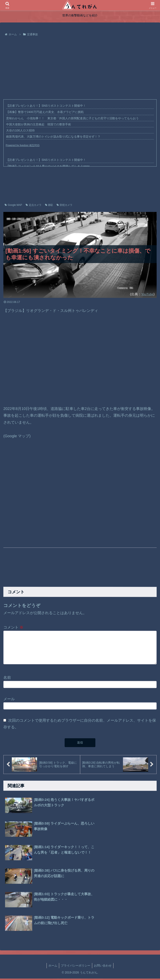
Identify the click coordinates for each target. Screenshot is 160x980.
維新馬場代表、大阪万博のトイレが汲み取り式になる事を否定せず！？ (53, 137)
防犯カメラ (65, 205)
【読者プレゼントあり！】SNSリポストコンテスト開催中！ (46, 106)
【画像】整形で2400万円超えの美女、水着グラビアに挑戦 (45, 112)
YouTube (147, 294)
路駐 (49, 205)
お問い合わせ (103, 897)
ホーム (53, 897)
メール (9, 701)
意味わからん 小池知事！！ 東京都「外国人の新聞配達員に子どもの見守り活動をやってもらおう (72, 118)
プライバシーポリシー (76, 897)
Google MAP (13, 205)
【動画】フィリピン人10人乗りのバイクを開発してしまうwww (48, 166)
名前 (7, 679)
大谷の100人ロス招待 (20, 130)
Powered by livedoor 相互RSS (23, 145)
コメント (13, 627)
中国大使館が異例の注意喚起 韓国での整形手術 (39, 124)
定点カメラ (34, 205)
